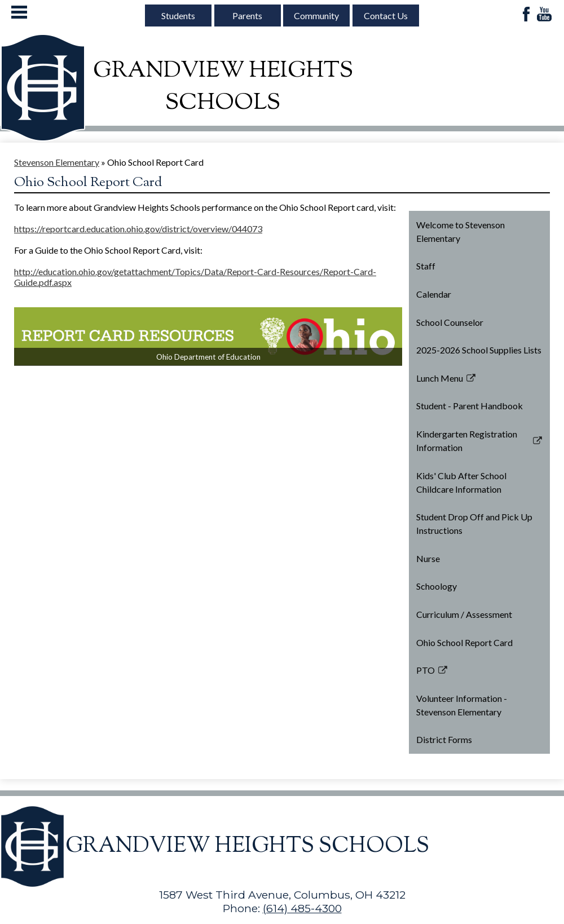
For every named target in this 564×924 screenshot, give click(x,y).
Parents (247, 16)
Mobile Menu (19, 12)
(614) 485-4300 (302, 908)
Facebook (526, 15)
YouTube (544, 15)
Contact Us (386, 16)
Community (316, 16)
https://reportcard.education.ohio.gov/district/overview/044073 (138, 229)
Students (178, 16)
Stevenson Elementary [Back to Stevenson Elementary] (57, 162)
